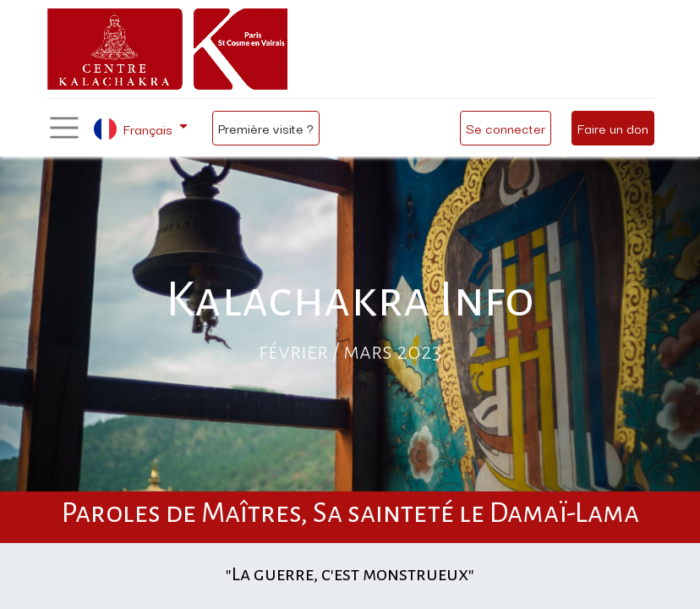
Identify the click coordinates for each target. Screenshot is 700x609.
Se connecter (506, 128)
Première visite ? (266, 128)
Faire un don (613, 128)
